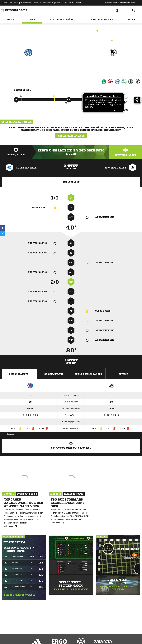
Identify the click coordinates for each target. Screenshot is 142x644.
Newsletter (78, 3)
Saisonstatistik (19, 374)
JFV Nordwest (113, 65)
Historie (123, 374)
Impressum (6, 637)
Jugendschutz (52, 637)
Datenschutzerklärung (20, 637)
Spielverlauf (71, 182)
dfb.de (16, 3)
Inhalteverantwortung (66, 637)
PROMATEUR (7, 3)
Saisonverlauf (54, 374)
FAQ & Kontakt (68, 3)
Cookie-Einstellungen (83, 637)
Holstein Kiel (28, 65)
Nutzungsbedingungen (37, 637)
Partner (58, 3)
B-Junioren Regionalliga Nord (71, 31)
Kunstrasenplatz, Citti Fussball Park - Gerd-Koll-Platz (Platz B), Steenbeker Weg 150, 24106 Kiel (71, 40)
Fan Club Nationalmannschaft (43, 3)
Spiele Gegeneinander (88, 374)
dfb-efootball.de (26, 3)
